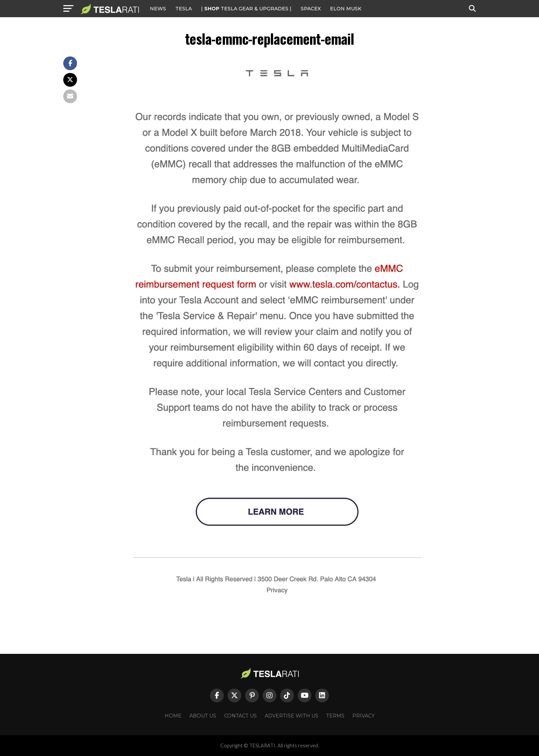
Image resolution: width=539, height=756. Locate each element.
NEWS (158, 9)
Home (173, 716)
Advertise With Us (291, 716)
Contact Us (240, 716)
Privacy (364, 716)
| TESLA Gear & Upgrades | (246, 9)
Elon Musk (346, 9)
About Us (203, 716)
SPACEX (311, 9)
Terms (335, 716)
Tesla (184, 9)
